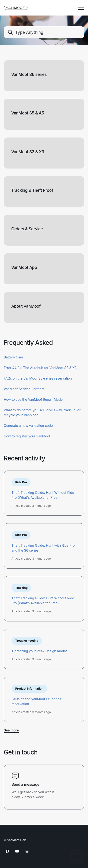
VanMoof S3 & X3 (28, 152)
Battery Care (13, 357)
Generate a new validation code (28, 426)
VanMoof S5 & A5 (28, 113)
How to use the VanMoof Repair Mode (33, 399)
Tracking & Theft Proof (32, 190)
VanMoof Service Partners (24, 389)
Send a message (25, 784)
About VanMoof (26, 306)
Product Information (29, 689)
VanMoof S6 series (29, 74)
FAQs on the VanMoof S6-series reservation (38, 378)
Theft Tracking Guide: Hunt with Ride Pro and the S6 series (43, 548)
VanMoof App (24, 267)
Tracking (21, 588)
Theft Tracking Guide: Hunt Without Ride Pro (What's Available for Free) (43, 495)
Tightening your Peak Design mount (39, 651)
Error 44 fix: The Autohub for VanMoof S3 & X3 (40, 368)
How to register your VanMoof (27, 436)
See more (11, 730)
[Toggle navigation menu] (81, 8)
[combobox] (44, 32)
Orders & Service (27, 229)
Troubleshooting (27, 641)
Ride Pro (21, 482)
